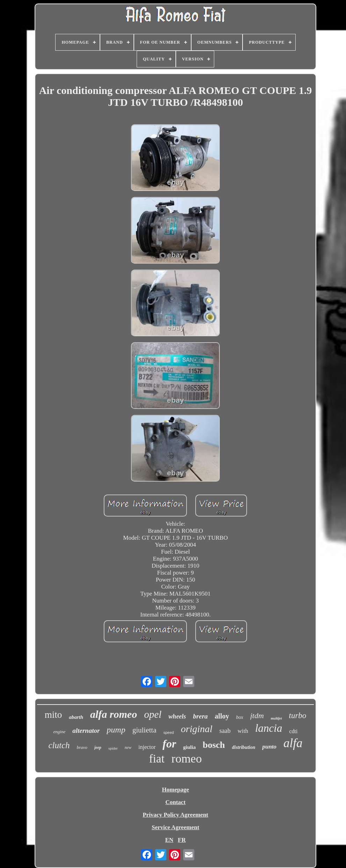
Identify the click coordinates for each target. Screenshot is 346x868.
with (243, 731)
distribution (244, 747)
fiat (157, 759)
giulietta (145, 730)
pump (116, 730)
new (128, 747)
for (169, 744)
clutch (59, 745)
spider (113, 748)
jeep (98, 747)
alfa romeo (114, 714)
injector (147, 747)
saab (225, 731)
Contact (175, 802)
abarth (76, 717)
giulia (189, 747)
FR (182, 840)
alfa (293, 743)
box (239, 717)
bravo (82, 747)
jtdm (257, 716)
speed (169, 732)
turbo (298, 716)
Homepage (175, 790)
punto (269, 747)
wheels (177, 716)
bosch (214, 745)
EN (169, 840)
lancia (269, 728)
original (196, 729)
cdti (293, 731)
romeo (187, 758)
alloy (222, 716)
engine (60, 732)
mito (53, 715)
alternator (86, 731)
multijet (276, 718)
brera (200, 716)
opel (153, 714)
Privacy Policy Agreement (175, 815)
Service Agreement (175, 827)
